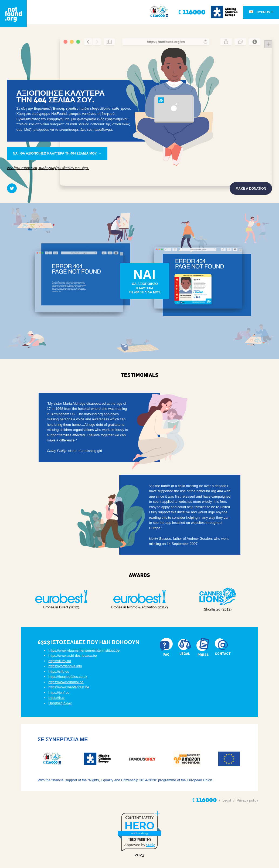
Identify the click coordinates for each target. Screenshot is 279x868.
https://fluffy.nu (59, 661)
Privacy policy (247, 800)
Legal (227, 800)
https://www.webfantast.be (69, 687)
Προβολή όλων (60, 703)
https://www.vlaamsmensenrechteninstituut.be (84, 650)
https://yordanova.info (65, 666)
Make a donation (251, 189)
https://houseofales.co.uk (68, 677)
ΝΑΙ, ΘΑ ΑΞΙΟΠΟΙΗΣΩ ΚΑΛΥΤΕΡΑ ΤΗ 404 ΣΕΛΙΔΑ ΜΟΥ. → (57, 153)
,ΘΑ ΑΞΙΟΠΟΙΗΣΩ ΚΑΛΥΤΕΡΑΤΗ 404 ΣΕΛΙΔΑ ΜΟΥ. (145, 281)
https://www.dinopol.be (66, 682)
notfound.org (139, 833)
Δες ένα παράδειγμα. (97, 130)
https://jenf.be (59, 693)
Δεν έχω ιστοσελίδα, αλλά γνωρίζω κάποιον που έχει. (48, 168)
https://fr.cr (57, 698)
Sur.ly (150, 845)
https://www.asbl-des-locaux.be (72, 656)
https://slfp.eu (59, 671)
